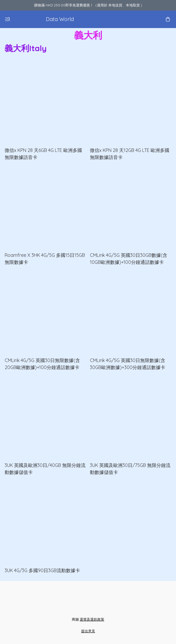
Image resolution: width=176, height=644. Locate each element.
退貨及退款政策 (92, 619)
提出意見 (88, 631)
